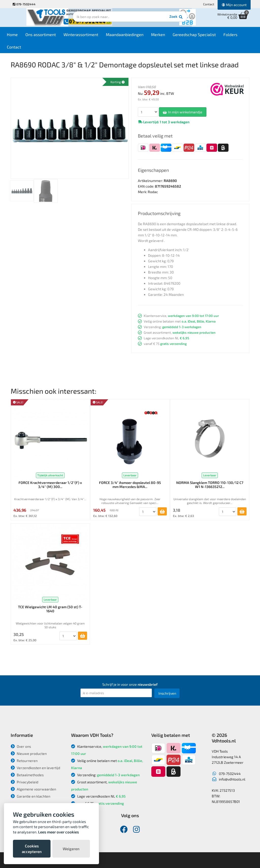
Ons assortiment (48, 36)
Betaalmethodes (27, 775)
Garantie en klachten (30, 796)
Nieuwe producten (29, 753)
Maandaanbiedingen (132, 36)
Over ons (21, 746)
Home (20, 36)
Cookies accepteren (32, 849)
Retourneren (24, 761)
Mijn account (234, 5)
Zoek (165, 19)
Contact (209, 4)
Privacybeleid (25, 782)
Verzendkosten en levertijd (35, 768)
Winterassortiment (88, 36)
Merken (166, 36)
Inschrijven (167, 693)
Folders (238, 36)
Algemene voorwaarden (33, 789)
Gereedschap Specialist (202, 36)
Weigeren (71, 849)
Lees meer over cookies (59, 832)
